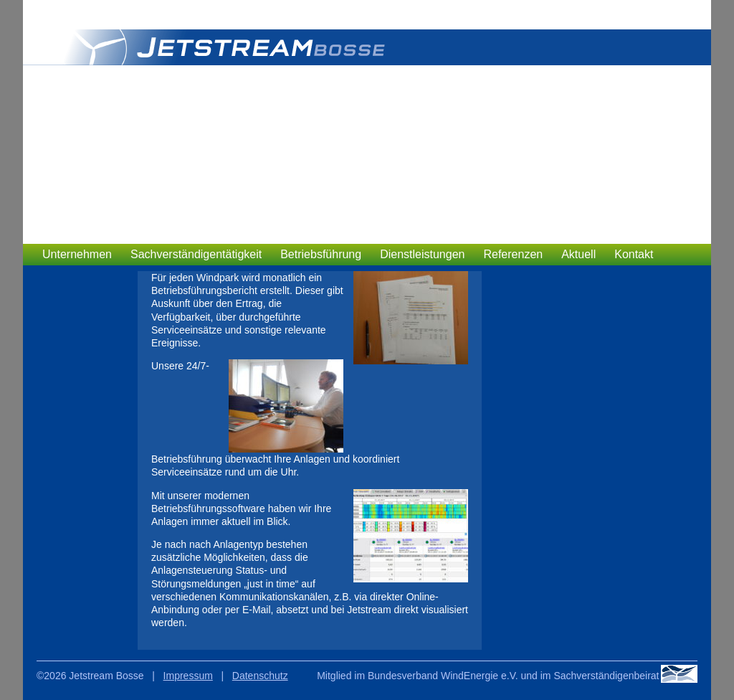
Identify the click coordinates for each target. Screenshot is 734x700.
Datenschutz (260, 676)
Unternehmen (77, 254)
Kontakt (634, 254)
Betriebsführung (321, 254)
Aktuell (578, 254)
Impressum (188, 676)
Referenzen (513, 254)
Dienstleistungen (422, 254)
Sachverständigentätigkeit (196, 254)
